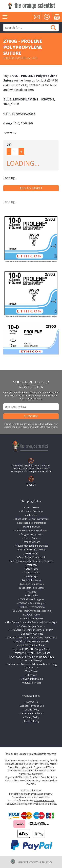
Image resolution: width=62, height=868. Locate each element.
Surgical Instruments (32, 534)
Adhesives (32, 515)
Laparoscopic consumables (32, 523)
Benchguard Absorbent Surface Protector (32, 561)
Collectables (32, 595)
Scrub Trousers (32, 572)
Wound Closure (32, 542)
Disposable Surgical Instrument (32, 519)
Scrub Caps (32, 576)
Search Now (53, 28)
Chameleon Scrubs (44, 800)
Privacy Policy (32, 717)
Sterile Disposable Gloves (32, 550)
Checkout (32, 675)
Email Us (31, 485)
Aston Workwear (41, 797)
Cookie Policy (32, 710)
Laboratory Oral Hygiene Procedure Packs (32, 657)
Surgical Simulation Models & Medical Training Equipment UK (32, 666)
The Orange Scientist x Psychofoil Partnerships (32, 622)
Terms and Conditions (32, 713)
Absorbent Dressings (32, 511)
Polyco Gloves (32, 507)
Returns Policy (32, 721)
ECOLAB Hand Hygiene (32, 599)
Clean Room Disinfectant (32, 557)
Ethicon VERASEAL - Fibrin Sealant (32, 653)
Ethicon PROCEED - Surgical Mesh (32, 649)
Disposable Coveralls (32, 634)
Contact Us (32, 702)
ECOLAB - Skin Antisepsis (32, 603)
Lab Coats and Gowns (32, 584)
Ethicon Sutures (32, 538)
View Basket (32, 671)
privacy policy (30, 424)
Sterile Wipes (32, 553)
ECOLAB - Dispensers (32, 618)
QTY (9, 145)
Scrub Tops (32, 569)
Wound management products (32, 546)
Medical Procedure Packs (32, 645)
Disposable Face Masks (32, 588)
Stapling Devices (32, 527)
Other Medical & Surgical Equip (32, 530)
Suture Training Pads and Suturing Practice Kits (32, 638)
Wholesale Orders (32, 683)
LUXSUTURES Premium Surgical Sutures (32, 630)
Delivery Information (32, 679)
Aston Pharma (45, 794)
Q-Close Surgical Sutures (32, 626)
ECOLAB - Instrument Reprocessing (32, 611)
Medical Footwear (32, 580)
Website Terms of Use (32, 706)
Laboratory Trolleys (32, 660)
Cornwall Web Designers (39, 862)
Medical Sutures (48, 804)
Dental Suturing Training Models (32, 641)
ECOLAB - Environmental (32, 607)
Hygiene (32, 592)
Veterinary (32, 565)
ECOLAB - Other (32, 615)
